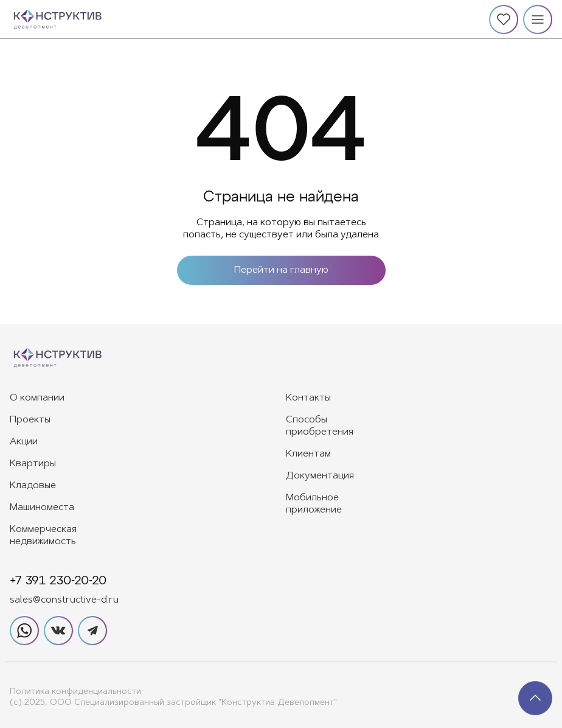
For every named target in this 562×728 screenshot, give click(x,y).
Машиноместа (42, 508)
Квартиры (33, 464)
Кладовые (33, 486)
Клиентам (308, 454)
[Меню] (538, 19)
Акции (24, 442)
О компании (37, 398)
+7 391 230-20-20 (58, 581)
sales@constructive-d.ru (64, 600)
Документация (320, 476)
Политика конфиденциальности (75, 692)
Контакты (308, 398)
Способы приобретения (320, 426)
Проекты (30, 420)
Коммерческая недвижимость (43, 536)
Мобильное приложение (314, 504)
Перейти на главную (281, 270)
